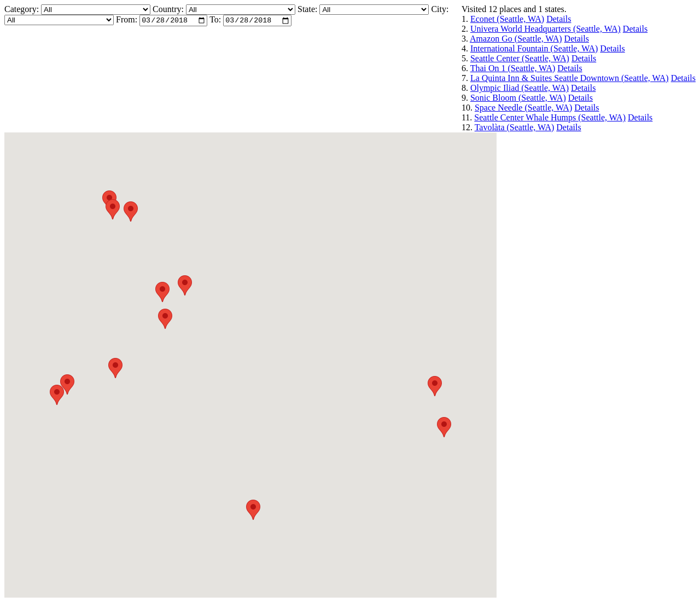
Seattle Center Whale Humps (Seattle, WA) (550, 117)
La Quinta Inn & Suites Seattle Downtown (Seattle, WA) (570, 78)
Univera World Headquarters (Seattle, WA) (546, 29)
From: (127, 21)
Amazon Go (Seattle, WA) (516, 39)
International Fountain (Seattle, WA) (534, 48)
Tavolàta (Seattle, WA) (515, 127)
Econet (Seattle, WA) (507, 19)
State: (308, 9)
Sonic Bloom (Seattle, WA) (518, 98)
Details (559, 19)
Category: (23, 9)
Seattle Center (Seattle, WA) (520, 58)
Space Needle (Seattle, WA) (523, 108)
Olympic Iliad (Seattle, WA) (520, 88)
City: (440, 9)
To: (215, 21)
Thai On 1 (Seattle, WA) (513, 68)
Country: (169, 9)
